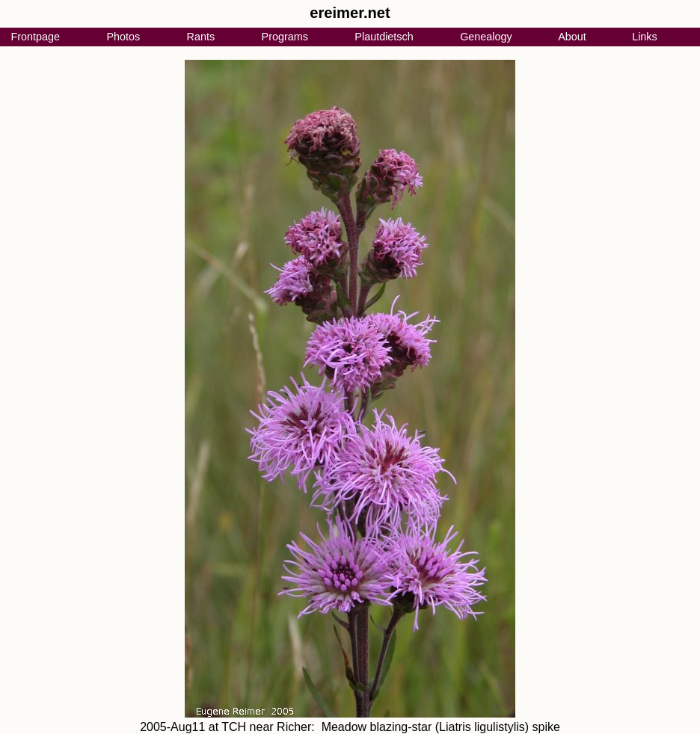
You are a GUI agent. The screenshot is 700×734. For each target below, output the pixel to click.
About (572, 37)
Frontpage (35, 37)
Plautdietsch (384, 37)
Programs (285, 37)
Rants (201, 37)
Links (645, 37)
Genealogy (486, 37)
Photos (123, 37)
